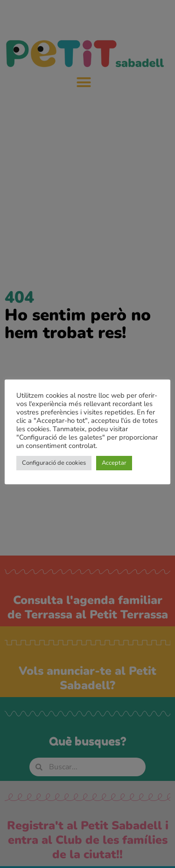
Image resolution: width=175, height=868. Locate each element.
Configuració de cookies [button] (54, 463)
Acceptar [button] (114, 463)
